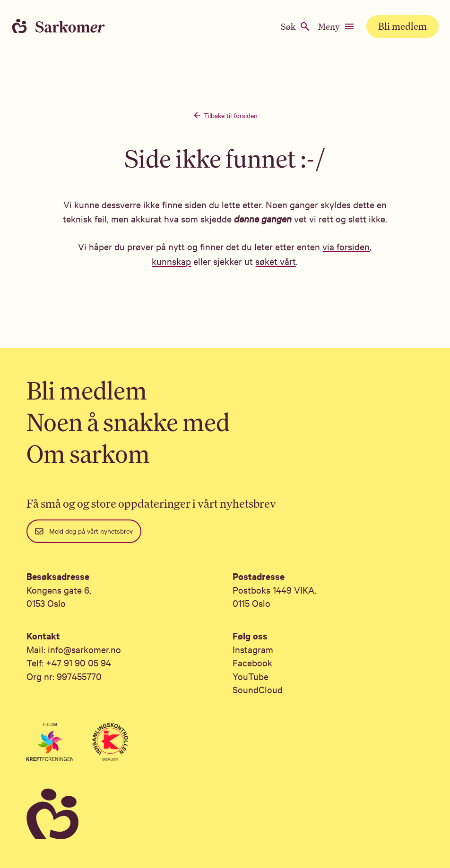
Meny (337, 26)
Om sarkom (88, 454)
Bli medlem (402, 26)
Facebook (252, 662)
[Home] (66, 26)
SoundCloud (258, 689)
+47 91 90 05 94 (78, 662)
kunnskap (171, 261)
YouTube (251, 676)
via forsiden (346, 246)
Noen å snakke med (128, 422)
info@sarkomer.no (84, 649)
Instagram (253, 649)
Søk (296, 26)
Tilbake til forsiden (225, 115)
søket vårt (276, 261)
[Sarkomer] (225, 814)
